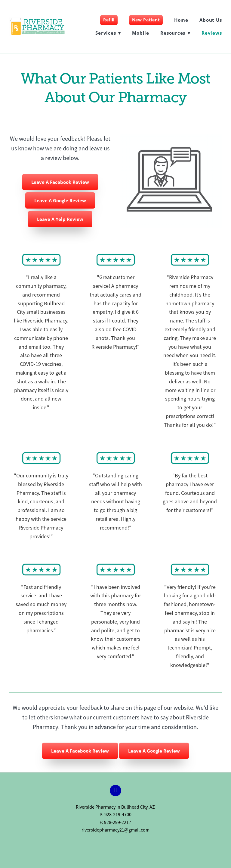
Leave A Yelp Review (60, 219)
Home (181, 20)
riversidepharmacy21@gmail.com (115, 830)
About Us (211, 20)
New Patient (146, 20)
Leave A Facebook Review (60, 182)
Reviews (212, 33)
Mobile (141, 33)
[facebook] (115, 791)
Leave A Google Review (60, 200)
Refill (109, 20)
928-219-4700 (118, 815)
